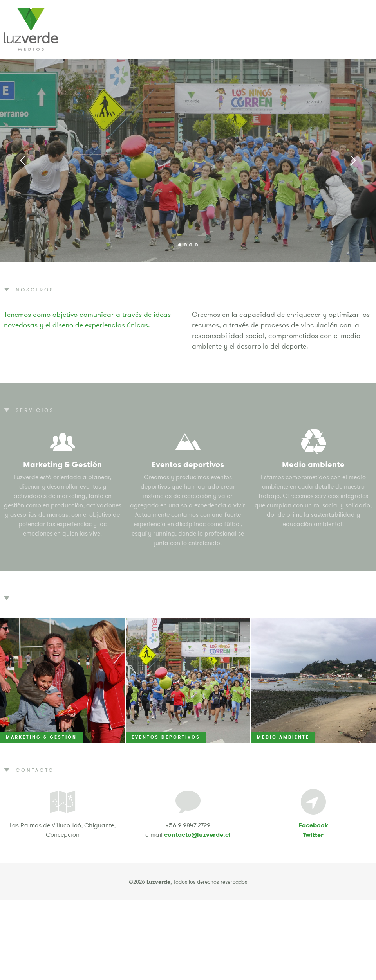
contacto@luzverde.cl (197, 835)
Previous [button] (23, 160)
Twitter (313, 835)
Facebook (313, 825)
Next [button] (352, 160)
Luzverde (31, 29)
